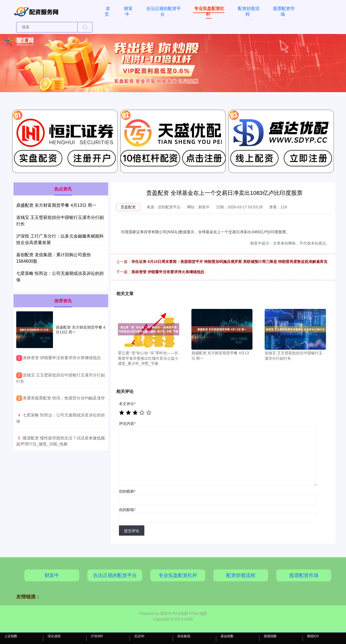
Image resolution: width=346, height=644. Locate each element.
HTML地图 (198, 613)
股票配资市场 (284, 11)
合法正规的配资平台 (164, 11)
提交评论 (132, 531)
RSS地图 (180, 613)
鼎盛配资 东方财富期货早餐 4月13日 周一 (56, 205)
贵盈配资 (128, 207)
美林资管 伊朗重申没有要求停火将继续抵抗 (168, 272)
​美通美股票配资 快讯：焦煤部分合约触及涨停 (64, 398)
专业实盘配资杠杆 (209, 11)
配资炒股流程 (249, 11)
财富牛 (128, 11)
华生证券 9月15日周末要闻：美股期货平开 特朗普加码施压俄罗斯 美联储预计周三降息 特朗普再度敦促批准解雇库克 (229, 262)
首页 (107, 11)
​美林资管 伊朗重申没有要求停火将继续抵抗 (62, 358)
